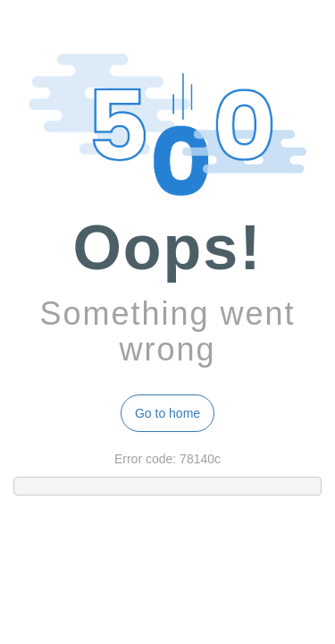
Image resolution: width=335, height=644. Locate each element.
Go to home (167, 413)
